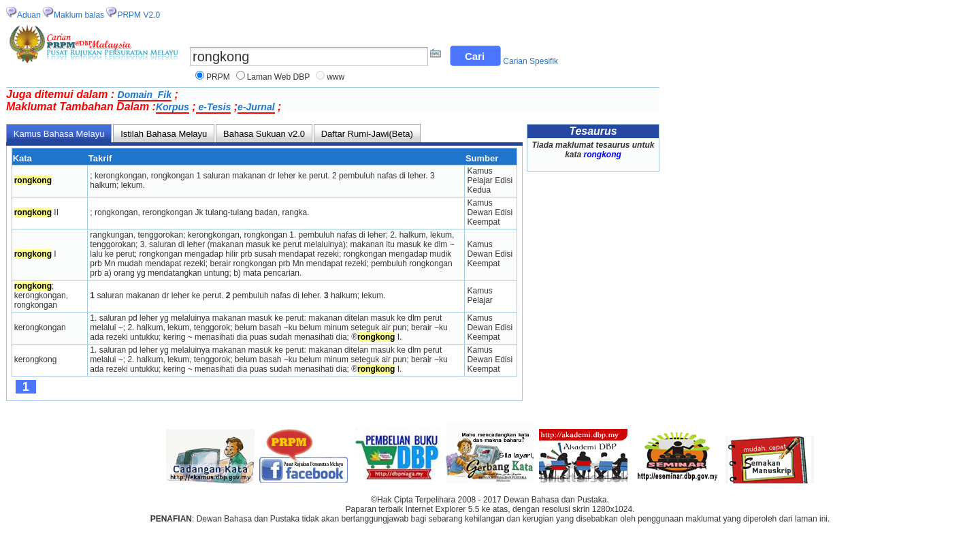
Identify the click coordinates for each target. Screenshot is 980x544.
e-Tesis (214, 107)
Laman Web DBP (279, 77)
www (336, 77)
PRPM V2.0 (138, 15)
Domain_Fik (145, 95)
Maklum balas (79, 15)
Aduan (29, 15)
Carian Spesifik (530, 61)
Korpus (173, 107)
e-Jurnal (256, 107)
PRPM (218, 77)
